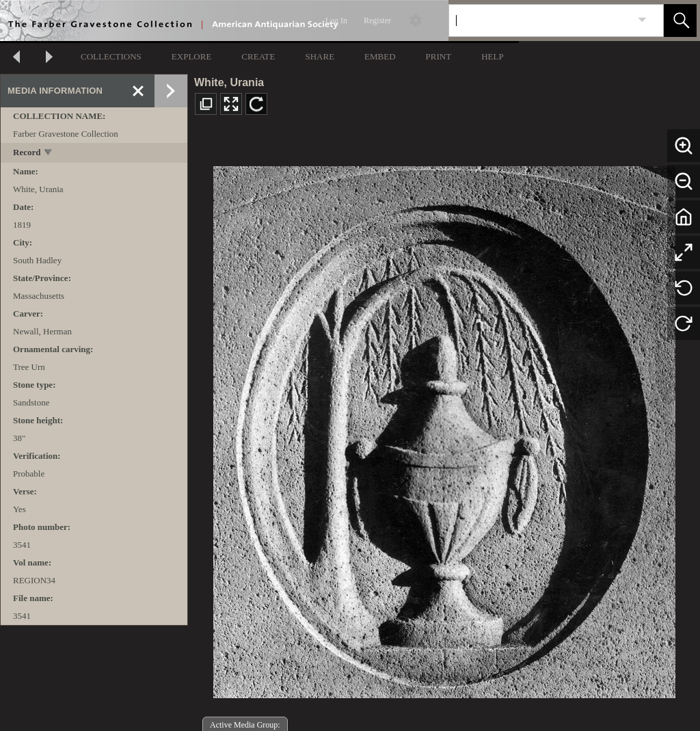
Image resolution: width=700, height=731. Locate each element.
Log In (336, 21)
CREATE (258, 56)
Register (377, 21)
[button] (680, 21)
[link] (642, 20)
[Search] (540, 21)
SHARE (320, 56)
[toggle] (49, 154)
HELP (493, 56)
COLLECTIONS (111, 56)
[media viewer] (444, 428)
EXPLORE (192, 56)
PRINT (439, 56)
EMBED (380, 56)
